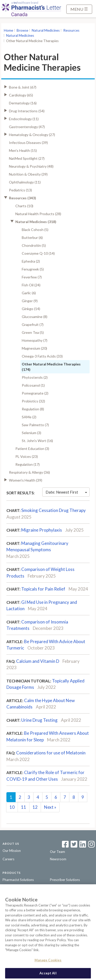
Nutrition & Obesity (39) (28, 174)
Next (50, 807)
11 (24, 807)
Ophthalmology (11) (25, 182)
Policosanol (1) (33, 385)
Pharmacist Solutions (18, 880)
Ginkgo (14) (31, 309)
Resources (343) (23, 198)
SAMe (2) (29, 417)
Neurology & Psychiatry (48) (31, 166)
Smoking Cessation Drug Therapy (54, 510)
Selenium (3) (31, 433)
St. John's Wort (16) (37, 441)
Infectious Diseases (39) (28, 143)
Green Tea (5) (33, 332)
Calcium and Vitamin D (38, 661)
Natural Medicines (46, 30)
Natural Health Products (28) (38, 214)
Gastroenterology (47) (27, 127)
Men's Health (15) (23, 150)
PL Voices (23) (27, 456)
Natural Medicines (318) (36, 222)
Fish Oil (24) (31, 285)
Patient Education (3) (32, 449)
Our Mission (12, 851)
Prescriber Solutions (65, 880)
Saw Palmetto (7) (35, 425)
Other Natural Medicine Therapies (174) (51, 367)
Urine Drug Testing (39, 720)
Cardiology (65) (21, 95)
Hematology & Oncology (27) (32, 135)
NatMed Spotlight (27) (27, 158)
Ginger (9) (30, 301)
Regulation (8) (33, 409)
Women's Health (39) (26, 480)
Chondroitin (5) (34, 245)
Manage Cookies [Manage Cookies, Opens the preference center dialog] (48, 962)
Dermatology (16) (23, 103)
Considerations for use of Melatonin (51, 753)
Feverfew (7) (32, 277)
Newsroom (58, 859)
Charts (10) (24, 206)
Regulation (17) (28, 464)
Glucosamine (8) (35, 317)
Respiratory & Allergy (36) (29, 472)
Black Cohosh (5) (35, 230)
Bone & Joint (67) (23, 87)
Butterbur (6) (32, 237)
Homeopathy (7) (35, 340)
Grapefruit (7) (33, 324)
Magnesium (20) (34, 348)
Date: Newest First (66, 492)
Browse (22, 30)
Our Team (57, 852)
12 (35, 807)
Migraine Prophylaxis (42, 530)
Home (8, 30)
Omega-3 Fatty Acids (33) (42, 356)
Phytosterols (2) (35, 377)
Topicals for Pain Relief (43, 589)
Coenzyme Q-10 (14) (38, 253)
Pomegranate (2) (35, 393)
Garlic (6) (29, 293)
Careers (8, 859)
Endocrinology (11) (24, 119)
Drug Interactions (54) (27, 111)
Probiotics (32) (33, 401)
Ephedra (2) (31, 261)
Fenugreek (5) (33, 269)
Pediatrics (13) (20, 190)
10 (12, 807)
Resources (71, 30)
